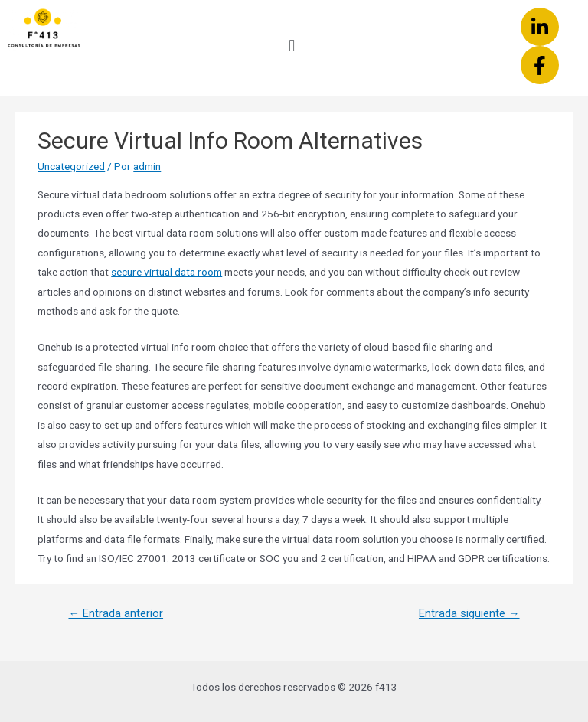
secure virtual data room (167, 272)
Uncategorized (71, 166)
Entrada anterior (116, 613)
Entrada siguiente (469, 613)
